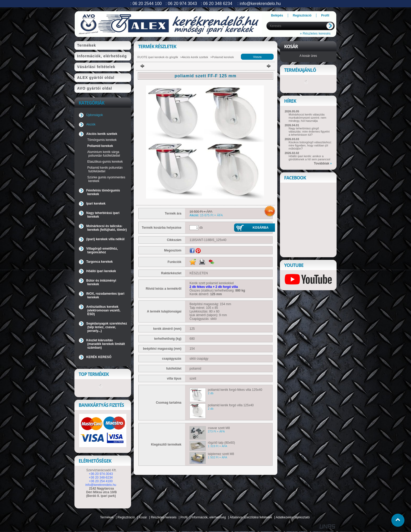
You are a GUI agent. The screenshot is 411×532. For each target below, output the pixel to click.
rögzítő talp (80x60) (221, 443)
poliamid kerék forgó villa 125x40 (231, 405)
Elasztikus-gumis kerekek (105, 162)
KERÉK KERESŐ (99, 357)
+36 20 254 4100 (101, 481)
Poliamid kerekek (100, 146)
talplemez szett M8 (221, 454)
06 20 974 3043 (182, 4)
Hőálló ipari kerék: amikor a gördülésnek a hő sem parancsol (309, 158)
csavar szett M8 (219, 428)
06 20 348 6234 (218, 4)
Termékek (107, 517)
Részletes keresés (164, 517)
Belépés (277, 15)
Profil (184, 517)
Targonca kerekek (99, 262)
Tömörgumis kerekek (102, 140)
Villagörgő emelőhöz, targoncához (102, 250)
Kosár (143, 517)
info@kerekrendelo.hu (101, 485)
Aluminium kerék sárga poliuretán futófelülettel (104, 154)
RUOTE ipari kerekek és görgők (158, 57)
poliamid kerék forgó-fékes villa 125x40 (235, 390)
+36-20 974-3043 (101, 474)
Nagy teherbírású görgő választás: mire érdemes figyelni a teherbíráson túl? (309, 131)
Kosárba (261, 228)
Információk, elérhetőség (209, 517)
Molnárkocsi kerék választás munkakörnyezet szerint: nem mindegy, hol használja (307, 118)
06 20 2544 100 (147, 4)
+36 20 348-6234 (101, 478)
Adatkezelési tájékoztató (293, 517)
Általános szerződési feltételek (251, 517)
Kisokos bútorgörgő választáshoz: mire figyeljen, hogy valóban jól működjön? (310, 145)
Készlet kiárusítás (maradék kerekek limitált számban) (106, 344)
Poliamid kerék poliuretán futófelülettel (105, 169)
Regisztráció (126, 517)
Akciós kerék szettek (195, 57)
